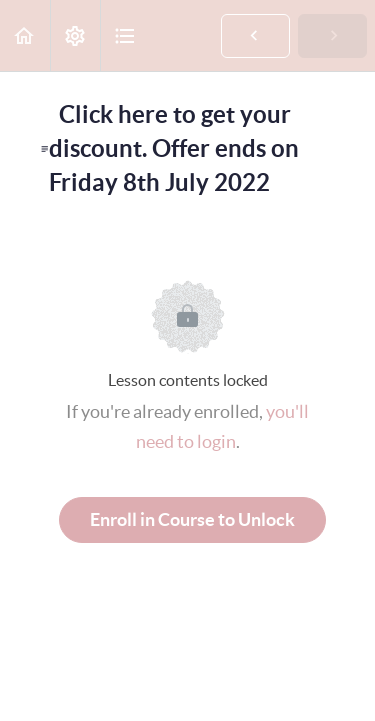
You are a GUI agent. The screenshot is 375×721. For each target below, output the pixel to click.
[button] (25, 35)
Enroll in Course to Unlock (192, 519)
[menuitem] (75, 35)
